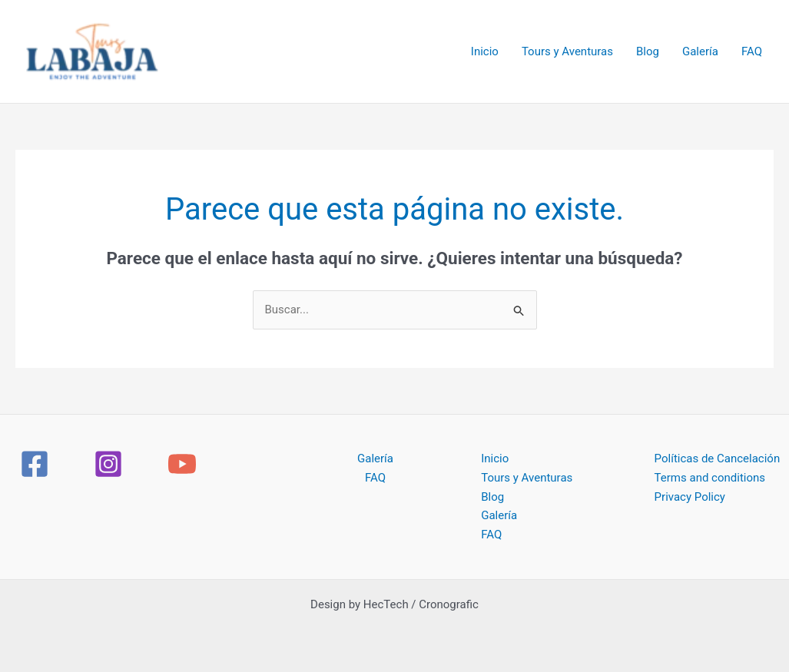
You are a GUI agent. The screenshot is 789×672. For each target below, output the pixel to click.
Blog (648, 51)
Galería (700, 51)
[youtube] (184, 464)
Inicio (485, 51)
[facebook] (37, 464)
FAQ (752, 51)
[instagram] (111, 464)
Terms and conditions (710, 478)
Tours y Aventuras (567, 51)
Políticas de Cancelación (718, 458)
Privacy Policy (690, 497)
